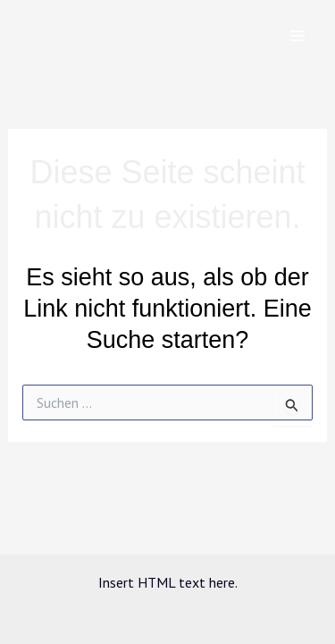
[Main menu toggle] (297, 36)
